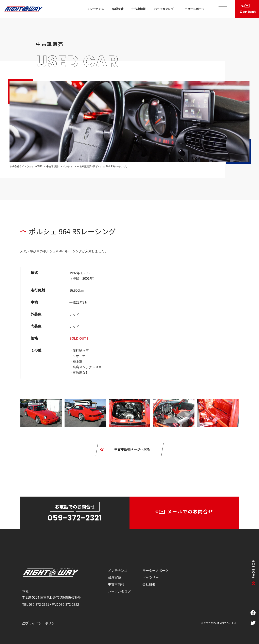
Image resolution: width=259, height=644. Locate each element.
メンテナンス (96, 9)
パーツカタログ (164, 9)
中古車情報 (139, 9)
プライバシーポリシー (40, 623)
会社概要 (149, 584)
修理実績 (118, 9)
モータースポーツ (193, 9)
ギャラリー (151, 577)
